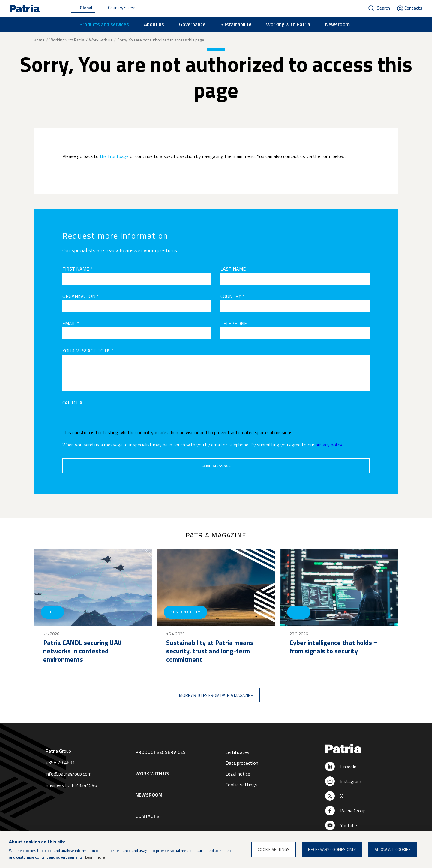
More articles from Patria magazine (216, 695)
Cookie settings (241, 785)
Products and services (104, 24)
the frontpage (114, 156)
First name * (77, 269)
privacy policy (329, 445)
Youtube (349, 825)
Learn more (95, 857)
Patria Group (353, 811)
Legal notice (238, 774)
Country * (232, 296)
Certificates (237, 752)
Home (39, 40)
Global (86, 8)
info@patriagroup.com (69, 774)
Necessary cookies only (332, 849)
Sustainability (236, 24)
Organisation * (81, 296)
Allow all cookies (393, 849)
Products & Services (161, 752)
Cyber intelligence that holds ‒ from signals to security (333, 647)
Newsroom (337, 24)
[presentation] (108, 418)
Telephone (234, 323)
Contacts (413, 8)
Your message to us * (88, 351)
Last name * (235, 269)
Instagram (351, 781)
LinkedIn (348, 767)
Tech (52, 612)
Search (383, 8)
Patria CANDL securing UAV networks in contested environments (82, 651)
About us (154, 24)
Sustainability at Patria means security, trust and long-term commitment (210, 651)
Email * (71, 323)
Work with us (101, 40)
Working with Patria (288, 24)
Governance (192, 24)
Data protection (242, 763)
